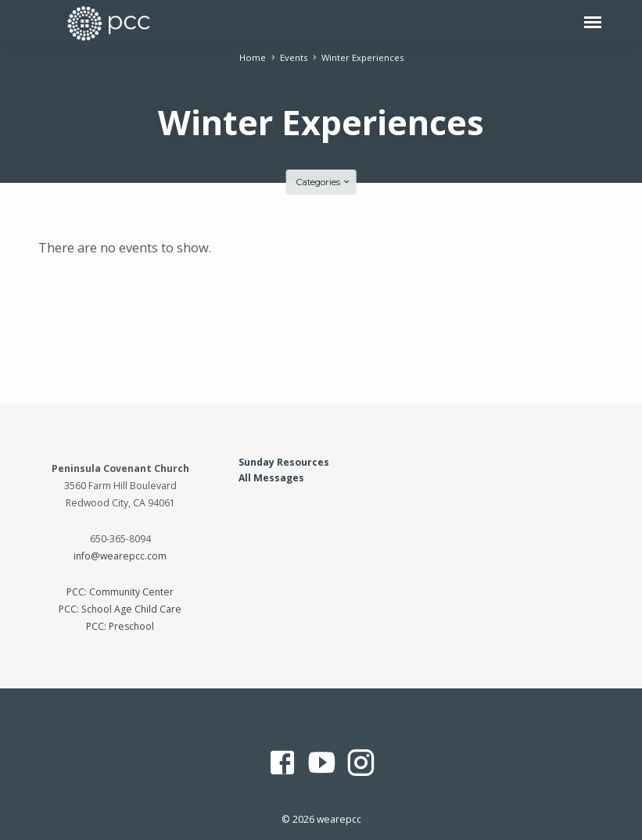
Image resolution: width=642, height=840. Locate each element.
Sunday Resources (284, 462)
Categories (324, 182)
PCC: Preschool (120, 626)
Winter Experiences (362, 57)
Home (253, 57)
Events (294, 57)
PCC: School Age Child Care (120, 609)
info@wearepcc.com (120, 556)
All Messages (271, 478)
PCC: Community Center (120, 592)
